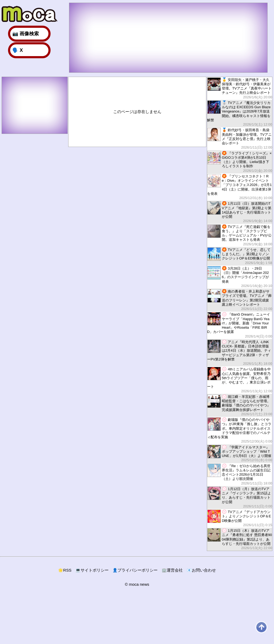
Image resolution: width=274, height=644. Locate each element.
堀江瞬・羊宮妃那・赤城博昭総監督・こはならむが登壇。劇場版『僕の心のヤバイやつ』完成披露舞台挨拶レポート (240, 405)
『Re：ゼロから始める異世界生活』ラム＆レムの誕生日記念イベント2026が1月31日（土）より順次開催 (240, 474)
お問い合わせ (201, 570)
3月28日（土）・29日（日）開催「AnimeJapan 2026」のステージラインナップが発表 (240, 277)
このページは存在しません (137, 112)
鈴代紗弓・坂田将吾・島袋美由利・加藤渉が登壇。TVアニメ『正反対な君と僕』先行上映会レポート (240, 139)
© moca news (137, 584)
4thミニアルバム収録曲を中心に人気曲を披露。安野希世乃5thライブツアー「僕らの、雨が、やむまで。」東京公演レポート (240, 380)
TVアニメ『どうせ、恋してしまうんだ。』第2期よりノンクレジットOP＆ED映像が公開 (240, 256)
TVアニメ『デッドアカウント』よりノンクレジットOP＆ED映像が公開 (240, 518)
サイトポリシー (92, 570)
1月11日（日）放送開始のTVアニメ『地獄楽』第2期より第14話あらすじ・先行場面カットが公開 (240, 212)
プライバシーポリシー (135, 570)
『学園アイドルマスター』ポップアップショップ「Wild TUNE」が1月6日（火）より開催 (240, 454)
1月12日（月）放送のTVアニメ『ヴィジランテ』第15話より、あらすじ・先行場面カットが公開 (240, 497)
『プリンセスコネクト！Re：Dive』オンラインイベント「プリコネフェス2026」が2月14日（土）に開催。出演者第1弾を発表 (240, 187)
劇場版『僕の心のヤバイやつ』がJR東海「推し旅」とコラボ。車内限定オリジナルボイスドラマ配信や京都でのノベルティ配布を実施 (240, 430)
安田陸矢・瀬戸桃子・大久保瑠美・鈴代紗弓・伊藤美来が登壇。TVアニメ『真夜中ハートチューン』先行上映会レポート (240, 88)
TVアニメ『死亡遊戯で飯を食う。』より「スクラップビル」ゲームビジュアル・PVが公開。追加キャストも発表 (240, 235)
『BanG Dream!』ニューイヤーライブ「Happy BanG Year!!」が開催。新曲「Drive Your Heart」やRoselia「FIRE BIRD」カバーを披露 (240, 325)
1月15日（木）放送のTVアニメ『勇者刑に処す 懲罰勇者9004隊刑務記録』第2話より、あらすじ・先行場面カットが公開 (240, 539)
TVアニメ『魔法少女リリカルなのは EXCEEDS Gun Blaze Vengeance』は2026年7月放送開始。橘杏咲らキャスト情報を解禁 (240, 114)
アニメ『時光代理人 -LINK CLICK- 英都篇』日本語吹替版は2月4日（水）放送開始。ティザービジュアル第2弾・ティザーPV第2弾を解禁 (240, 353)
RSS (65, 570)
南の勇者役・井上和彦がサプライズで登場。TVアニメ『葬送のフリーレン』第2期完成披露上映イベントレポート (240, 300)
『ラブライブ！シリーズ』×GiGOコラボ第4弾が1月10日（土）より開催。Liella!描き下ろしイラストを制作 (240, 162)
